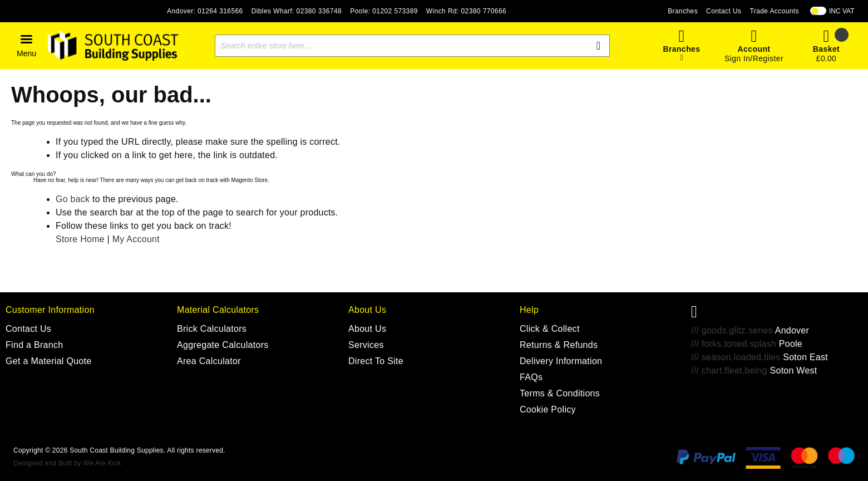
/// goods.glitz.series (732, 330)
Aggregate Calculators (223, 345)
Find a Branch (34, 345)
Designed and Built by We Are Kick (67, 463)
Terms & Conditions (560, 393)
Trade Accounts (774, 11)
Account (754, 49)
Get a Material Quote (49, 361)
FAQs (531, 377)
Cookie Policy (548, 409)
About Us (367, 329)
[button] (26, 46)
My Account (136, 239)
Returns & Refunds (559, 345)
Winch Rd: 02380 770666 (466, 11)
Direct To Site (376, 361)
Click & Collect (550, 329)
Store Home (80, 239)
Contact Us (724, 11)
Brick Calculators (212, 329)
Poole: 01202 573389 (384, 11)
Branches (683, 11)
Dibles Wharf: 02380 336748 (297, 11)
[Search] (599, 46)
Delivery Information (561, 361)
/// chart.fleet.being (729, 370)
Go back (73, 199)
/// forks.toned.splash (734, 344)
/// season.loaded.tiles (736, 357)
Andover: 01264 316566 (205, 11)
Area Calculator (209, 361)
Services (366, 345)
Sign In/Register (754, 58)
